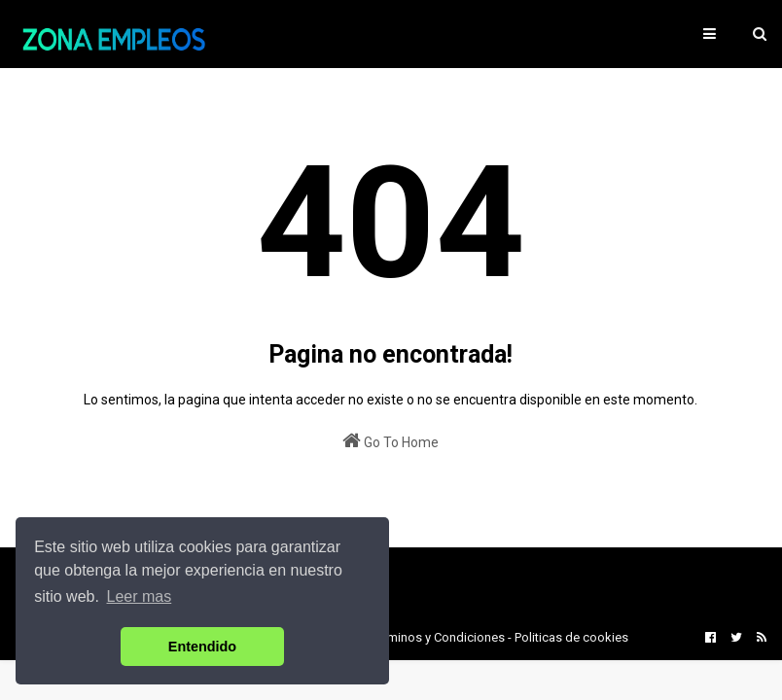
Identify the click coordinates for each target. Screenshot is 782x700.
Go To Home (391, 440)
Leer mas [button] (140, 596)
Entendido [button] (202, 647)
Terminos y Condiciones (438, 637)
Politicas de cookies (571, 637)
